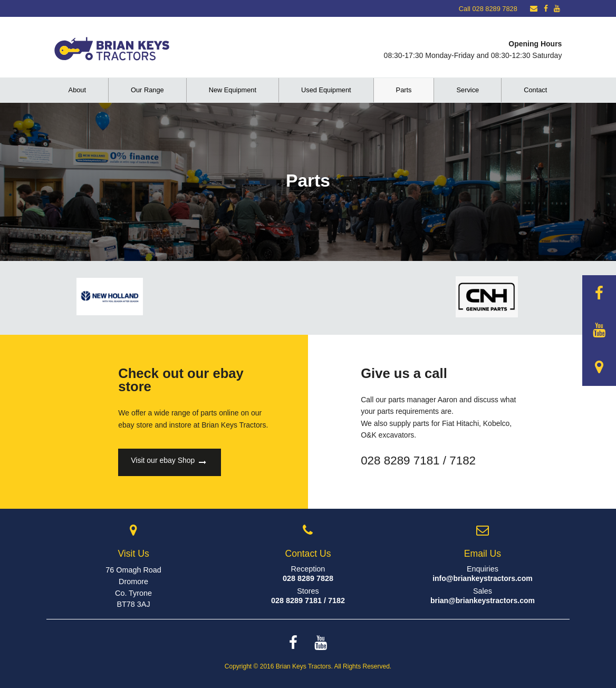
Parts (404, 90)
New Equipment (233, 90)
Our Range (147, 90)
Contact (535, 90)
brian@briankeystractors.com (483, 600)
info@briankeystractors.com (483, 578)
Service (468, 90)
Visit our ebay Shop (169, 462)
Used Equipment (326, 90)
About (77, 90)
